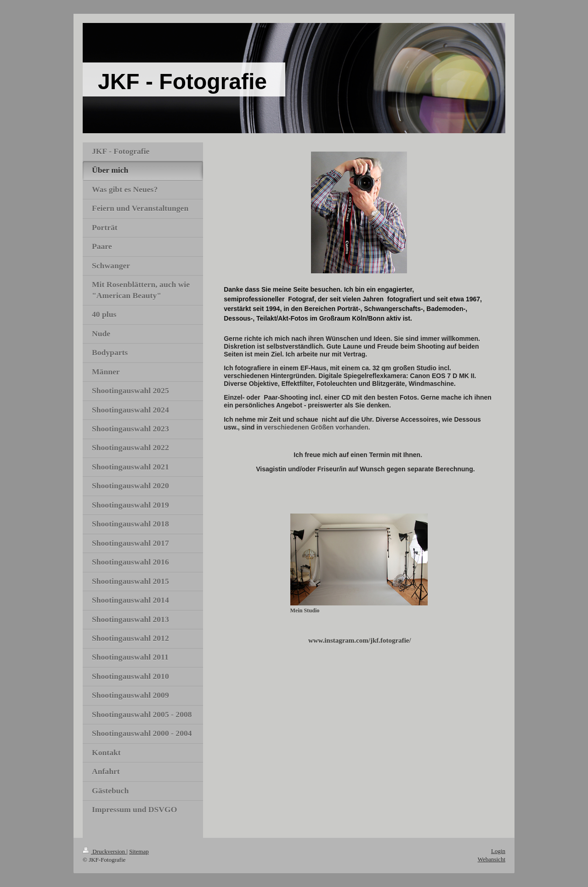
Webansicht (492, 859)
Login (498, 851)
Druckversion (105, 851)
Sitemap (139, 851)
